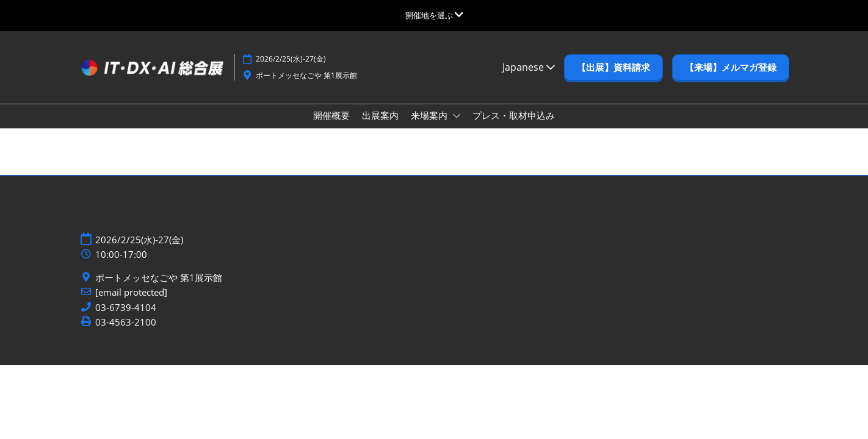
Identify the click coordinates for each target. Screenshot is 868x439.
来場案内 (430, 115)
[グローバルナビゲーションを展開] (434, 15)
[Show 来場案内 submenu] (457, 116)
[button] (613, 68)
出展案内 (380, 115)
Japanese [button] (529, 67)
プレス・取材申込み (514, 115)
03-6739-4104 (126, 308)
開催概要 (331, 115)
